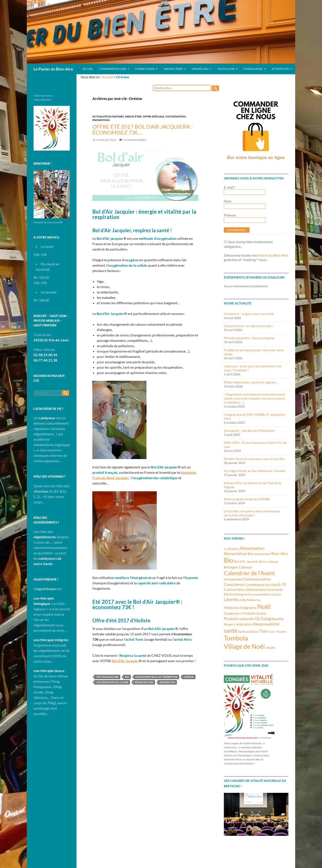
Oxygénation (176, 116)
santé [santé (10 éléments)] (231, 630)
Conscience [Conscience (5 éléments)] (234, 584)
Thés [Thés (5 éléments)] (263, 631)
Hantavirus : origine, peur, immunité (249, 314)
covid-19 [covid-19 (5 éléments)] (279, 584)
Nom (228, 201)
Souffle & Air (226, 69)
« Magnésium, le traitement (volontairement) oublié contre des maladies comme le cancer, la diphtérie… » (255, 398)
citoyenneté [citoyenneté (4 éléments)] (233, 579)
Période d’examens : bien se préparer (249, 338)
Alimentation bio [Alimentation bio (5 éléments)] (239, 553)
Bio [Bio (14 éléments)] (229, 560)
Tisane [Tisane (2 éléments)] (272, 632)
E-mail (230, 187)
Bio (127, 677)
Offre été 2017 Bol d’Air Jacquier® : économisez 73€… (142, 129)
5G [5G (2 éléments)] (225, 549)
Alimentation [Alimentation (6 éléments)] (252, 548)
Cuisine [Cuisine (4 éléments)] (230, 589)
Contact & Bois (145, 69)
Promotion (101, 120)
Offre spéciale (154, 116)
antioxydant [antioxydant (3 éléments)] (262, 554)
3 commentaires (135, 140)
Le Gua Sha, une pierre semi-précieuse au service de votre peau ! (252, 513)
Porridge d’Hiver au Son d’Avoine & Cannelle (255, 471)
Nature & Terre (173, 69)
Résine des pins (144, 682)
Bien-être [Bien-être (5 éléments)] (280, 553)
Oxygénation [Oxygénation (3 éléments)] (233, 613)
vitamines (41, 491)
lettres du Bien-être (273, 255)
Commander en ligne (112, 69)
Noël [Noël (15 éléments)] (264, 606)
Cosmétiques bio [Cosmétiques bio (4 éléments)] (257, 584)
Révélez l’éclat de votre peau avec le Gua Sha (254, 459)
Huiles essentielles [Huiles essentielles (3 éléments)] (256, 594)
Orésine (189, 677)
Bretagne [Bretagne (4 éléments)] (231, 567)
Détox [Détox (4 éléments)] (241, 589)
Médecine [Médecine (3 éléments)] (254, 600)
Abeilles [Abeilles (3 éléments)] (233, 549)
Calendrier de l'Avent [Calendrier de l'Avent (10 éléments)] (249, 573)
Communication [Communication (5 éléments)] (257, 579)
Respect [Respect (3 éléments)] (229, 624)
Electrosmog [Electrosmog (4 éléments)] (233, 594)
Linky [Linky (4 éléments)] (242, 600)
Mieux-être (133, 116)
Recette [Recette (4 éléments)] (278, 619)
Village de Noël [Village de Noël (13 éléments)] (244, 646)
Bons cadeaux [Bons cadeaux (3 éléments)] (269, 561)
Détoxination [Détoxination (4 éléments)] (257, 589)
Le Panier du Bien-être (53, 69)
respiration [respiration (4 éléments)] (244, 624)
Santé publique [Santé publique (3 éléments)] (248, 631)
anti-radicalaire (107, 677)
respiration (167, 682)
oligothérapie (46, 589)
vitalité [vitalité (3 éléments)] (270, 648)
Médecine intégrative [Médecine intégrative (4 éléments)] (240, 607)
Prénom (230, 215)
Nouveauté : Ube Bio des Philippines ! (250, 431)
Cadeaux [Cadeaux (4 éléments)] (245, 567)
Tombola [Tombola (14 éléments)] (236, 638)
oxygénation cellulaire (112, 682)
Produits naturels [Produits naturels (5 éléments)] (239, 619)
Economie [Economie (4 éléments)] (275, 589)
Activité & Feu (280, 69)
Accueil (88, 69)
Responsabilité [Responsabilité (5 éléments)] (266, 624)
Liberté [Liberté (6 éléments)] (231, 599)
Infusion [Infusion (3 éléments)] (276, 594)
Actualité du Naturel (108, 116)
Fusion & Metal (253, 69)
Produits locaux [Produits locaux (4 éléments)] (254, 613)
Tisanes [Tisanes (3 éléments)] (281, 631)
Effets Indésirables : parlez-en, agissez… (251, 382)
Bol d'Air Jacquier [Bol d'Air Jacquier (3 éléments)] (246, 561)
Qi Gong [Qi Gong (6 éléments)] (263, 618)
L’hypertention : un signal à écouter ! (249, 326)
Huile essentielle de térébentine (157, 677)
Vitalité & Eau (200, 69)
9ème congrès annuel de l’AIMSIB (247, 499)
